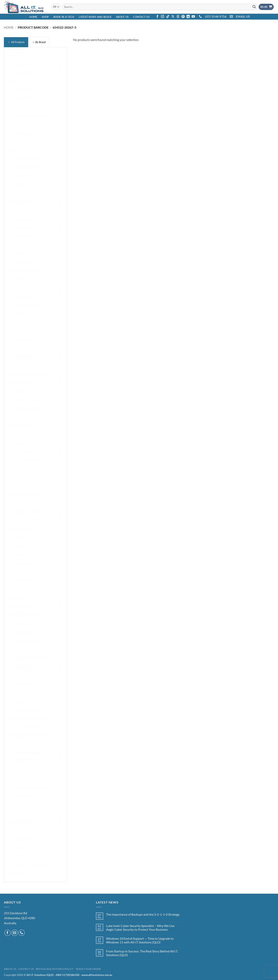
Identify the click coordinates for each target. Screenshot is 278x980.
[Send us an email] (15, 933)
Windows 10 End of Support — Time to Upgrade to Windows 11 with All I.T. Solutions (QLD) (140, 940)
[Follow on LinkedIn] (188, 17)
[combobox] (160, 7)
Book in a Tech (64, 17)
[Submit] (254, 7)
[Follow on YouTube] (193, 17)
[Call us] (22, 933)
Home (33, 17)
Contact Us (141, 17)
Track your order (88, 969)
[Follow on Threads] (178, 17)
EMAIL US (243, 16)
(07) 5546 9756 (216, 16)
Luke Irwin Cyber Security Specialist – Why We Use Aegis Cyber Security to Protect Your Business (140, 928)
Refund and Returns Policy (55, 969)
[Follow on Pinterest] (183, 17)
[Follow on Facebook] (157, 17)
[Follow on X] (173, 17)
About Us (122, 17)
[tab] (16, 42)
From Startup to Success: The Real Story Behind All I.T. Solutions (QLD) (142, 953)
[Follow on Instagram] (162, 17)
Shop (45, 17)
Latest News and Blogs (95, 17)
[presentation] (16, 42)
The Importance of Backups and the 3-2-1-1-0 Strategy (143, 914)
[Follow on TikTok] (168, 17)
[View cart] (266, 7)
